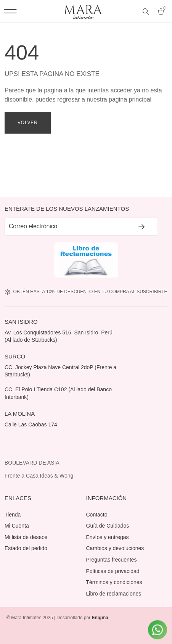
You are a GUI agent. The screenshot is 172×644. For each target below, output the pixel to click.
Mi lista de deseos (26, 537)
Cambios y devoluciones (115, 548)
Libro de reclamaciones (114, 594)
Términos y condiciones (114, 582)
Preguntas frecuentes (112, 560)
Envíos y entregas (108, 537)
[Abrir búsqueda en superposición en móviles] (146, 12)
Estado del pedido (26, 548)
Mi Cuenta (17, 526)
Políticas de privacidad (113, 571)
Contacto (97, 515)
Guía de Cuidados (108, 526)
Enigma (100, 618)
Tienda (13, 515)
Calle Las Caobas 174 (32, 424)
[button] (10, 11)
